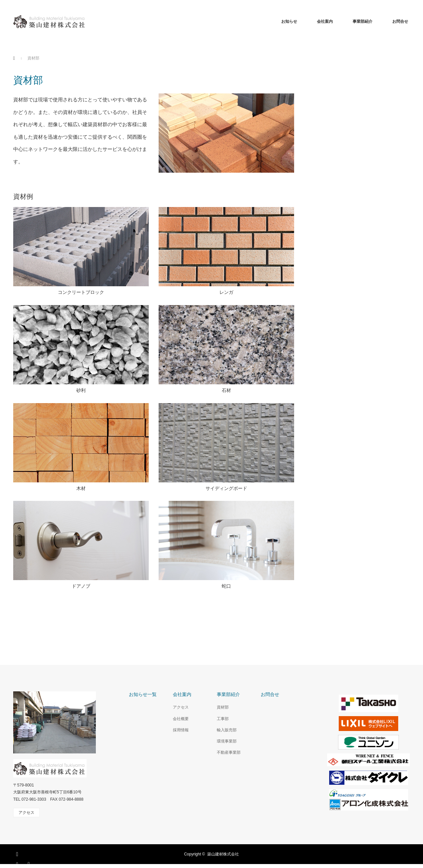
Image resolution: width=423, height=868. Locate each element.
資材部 (223, 707)
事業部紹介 (363, 21)
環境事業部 (227, 741)
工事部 (223, 719)
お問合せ (400, 21)
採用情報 (181, 730)
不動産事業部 (229, 752)
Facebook (18, 853)
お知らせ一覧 (143, 694)
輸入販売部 (227, 730)
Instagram (18, 863)
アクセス (181, 707)
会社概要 (181, 719)
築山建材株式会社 (223, 854)
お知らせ (289, 21)
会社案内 (325, 21)
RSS (30, 863)
